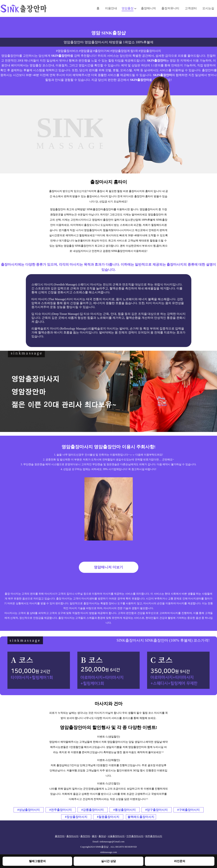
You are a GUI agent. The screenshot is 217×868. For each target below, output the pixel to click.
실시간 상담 (108, 861)
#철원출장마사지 (108, 817)
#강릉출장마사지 (93, 810)
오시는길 (208, 8)
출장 (94, 836)
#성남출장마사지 (29, 810)
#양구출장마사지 (157, 810)
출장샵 (102, 836)
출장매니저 (148, 8)
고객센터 (191, 8)
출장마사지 (72, 836)
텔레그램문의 (37, 861)
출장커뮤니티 (170, 8)
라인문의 (180, 861)
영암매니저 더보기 (108, 567)
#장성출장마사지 (76, 817)
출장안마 (60, 836)
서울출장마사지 (116, 836)
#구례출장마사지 (189, 810)
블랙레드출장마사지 (141, 817)
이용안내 (111, 8)
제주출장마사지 (154, 836)
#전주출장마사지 (61, 810)
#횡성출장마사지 (125, 810)
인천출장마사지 (135, 836)
